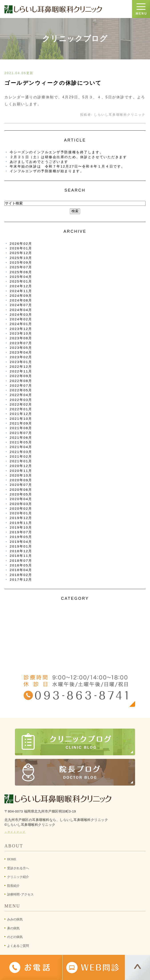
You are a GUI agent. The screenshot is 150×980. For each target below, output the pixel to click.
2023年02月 (21, 357)
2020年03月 (21, 504)
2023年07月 (21, 343)
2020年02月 (21, 508)
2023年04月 (21, 352)
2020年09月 (21, 480)
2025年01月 (21, 281)
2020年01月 (21, 513)
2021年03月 (21, 452)
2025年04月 (21, 277)
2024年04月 (21, 310)
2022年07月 (21, 385)
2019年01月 (21, 546)
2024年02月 (21, 319)
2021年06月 (21, 437)
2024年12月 (21, 286)
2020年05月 (21, 494)
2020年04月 (21, 499)
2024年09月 (21, 296)
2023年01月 (21, 362)
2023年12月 (21, 329)
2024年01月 (21, 324)
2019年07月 (21, 532)
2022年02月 (21, 404)
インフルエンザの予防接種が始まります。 (47, 171)
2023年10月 (21, 333)
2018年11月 (21, 556)
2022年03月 (21, 400)
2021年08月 (21, 428)
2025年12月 (21, 253)
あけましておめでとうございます (39, 162)
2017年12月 (21, 579)
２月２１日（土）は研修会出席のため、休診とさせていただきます (68, 157)
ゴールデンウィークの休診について (53, 83)
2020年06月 (21, 490)
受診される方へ (18, 868)
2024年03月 (21, 314)
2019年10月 (21, 527)
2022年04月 (21, 395)
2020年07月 (21, 485)
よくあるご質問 (18, 946)
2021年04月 (21, 447)
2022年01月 (21, 409)
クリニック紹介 (18, 877)
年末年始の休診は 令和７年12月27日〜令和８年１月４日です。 (67, 166)
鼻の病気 (13, 928)
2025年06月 (21, 272)
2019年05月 (21, 537)
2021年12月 (21, 414)
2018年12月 (21, 551)
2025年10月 (21, 258)
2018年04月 (21, 570)
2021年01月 (21, 461)
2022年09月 (21, 376)
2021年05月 (21, 442)
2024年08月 (21, 300)
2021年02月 (21, 456)
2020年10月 (21, 475)
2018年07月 (21, 561)
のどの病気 (15, 937)
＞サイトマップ (15, 832)
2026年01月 (21, 248)
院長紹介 (13, 886)
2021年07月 (21, 433)
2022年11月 (21, 371)
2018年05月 (21, 565)
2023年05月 (21, 348)
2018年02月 (21, 575)
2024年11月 (21, 291)
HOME (12, 859)
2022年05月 (21, 390)
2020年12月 (21, 466)
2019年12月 (21, 518)
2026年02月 (21, 243)
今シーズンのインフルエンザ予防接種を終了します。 (57, 152)
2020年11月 (21, 471)
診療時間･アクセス (20, 894)
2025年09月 (21, 262)
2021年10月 (21, 419)
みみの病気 (15, 919)
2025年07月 (21, 267)
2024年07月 (21, 305)
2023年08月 (21, 338)
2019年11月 (21, 523)
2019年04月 (21, 542)
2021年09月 (21, 423)
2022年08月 (21, 381)
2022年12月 (21, 367)
